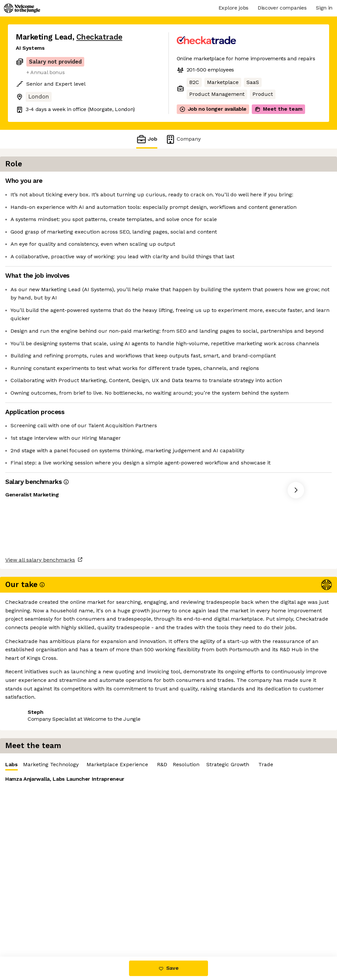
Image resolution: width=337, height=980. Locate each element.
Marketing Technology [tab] (227, 183)
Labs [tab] (188, 184)
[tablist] (257, 183)
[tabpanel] (257, 241)
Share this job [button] (34, 762)
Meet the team (278, 109)
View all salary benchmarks (48, 737)
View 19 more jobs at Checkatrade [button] (105, 762)
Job (147, 139)
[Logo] (22, 8)
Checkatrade (99, 37)
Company (183, 139)
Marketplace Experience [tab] (294, 183)
